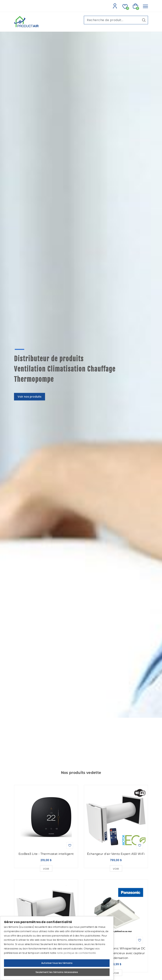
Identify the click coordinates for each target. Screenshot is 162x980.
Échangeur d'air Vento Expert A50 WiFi (116, 854)
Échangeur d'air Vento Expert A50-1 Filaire (46, 951)
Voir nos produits (30, 394)
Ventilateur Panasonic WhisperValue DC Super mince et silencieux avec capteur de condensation (116, 953)
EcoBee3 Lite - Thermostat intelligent (46, 854)
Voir (46, 869)
